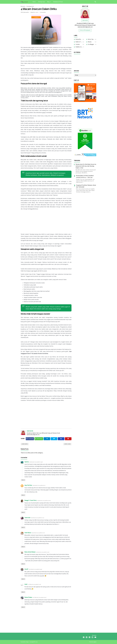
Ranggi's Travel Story (31, 501)
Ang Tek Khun (28, 485)
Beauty (90, 42)
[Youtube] (95, 638)
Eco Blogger (91, 44)
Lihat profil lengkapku (85, 30)
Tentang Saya (41, 2)
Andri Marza (28, 533)
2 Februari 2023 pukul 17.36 (34, 584)
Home (34, 2)
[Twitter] (39, 439)
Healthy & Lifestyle (79, 47)
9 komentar (43, 12)
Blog (48, 2)
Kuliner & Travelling (79, 42)
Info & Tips (91, 39)
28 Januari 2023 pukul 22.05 (43, 552)
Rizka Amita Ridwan (30, 552)
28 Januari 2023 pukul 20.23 (37, 518)
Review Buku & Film (79, 39)
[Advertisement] (46, 222)
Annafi (26, 569)
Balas (23, 480)
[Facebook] (30, 439)
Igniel (95, 642)
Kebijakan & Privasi (58, 2)
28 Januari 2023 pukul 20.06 (44, 501)
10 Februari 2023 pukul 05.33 (40, 598)
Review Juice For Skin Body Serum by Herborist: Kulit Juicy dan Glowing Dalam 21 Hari (86, 166)
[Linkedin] (61, 439)
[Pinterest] (68, 439)
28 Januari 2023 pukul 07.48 (36, 462)
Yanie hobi (27, 518)
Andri (26, 584)
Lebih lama (67, 444)
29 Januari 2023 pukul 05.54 (35, 569)
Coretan (78, 44)
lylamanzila (30, 431)
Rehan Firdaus (28, 597)
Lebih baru (25, 444)
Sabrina (27, 462)
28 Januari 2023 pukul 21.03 (38, 533)
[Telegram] (47, 439)
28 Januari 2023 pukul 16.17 (39, 485)
